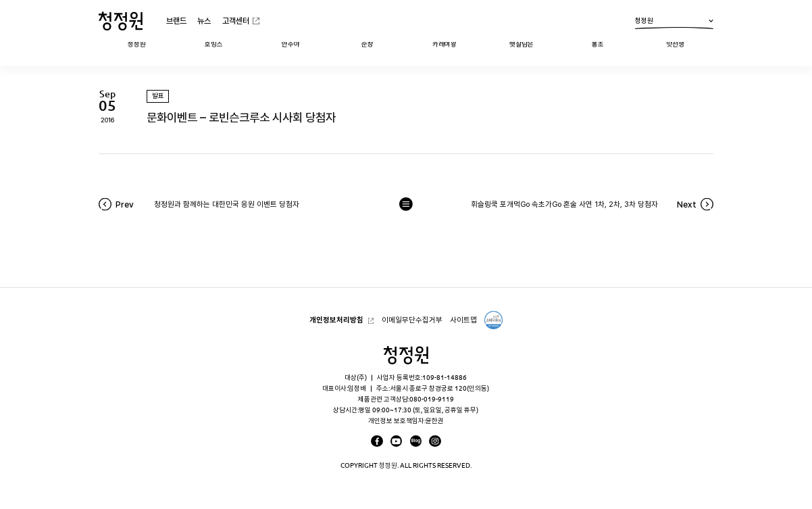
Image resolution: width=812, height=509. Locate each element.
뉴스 (204, 21)
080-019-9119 (432, 399)
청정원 (674, 23)
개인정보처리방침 (336, 320)
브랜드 (176, 21)
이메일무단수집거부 (412, 320)
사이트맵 (463, 320)
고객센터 (236, 21)
